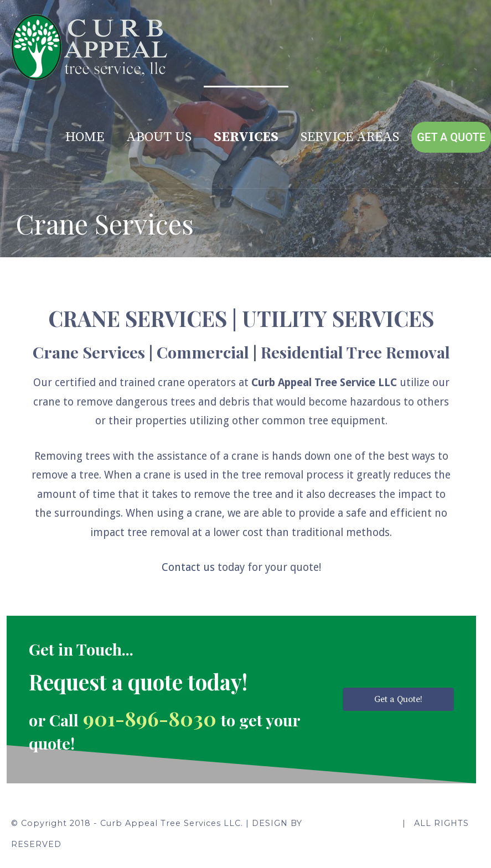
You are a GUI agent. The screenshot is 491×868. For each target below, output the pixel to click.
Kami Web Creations (350, 823)
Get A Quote (451, 137)
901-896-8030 (152, 718)
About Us (159, 137)
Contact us (188, 567)
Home (85, 137)
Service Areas (350, 137)
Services (246, 137)
